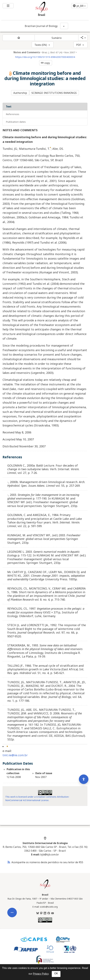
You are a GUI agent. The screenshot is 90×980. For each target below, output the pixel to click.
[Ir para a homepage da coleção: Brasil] (38, 10)
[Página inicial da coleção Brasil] (45, 888)
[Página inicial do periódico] (19, 38)
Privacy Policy (41, 974)
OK (56, 973)
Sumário (57, 38)
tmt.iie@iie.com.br (15, 755)
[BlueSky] (38, 913)
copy (45, 63)
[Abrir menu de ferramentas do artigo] (12, 917)
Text (9, 106)
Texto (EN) (41, 45)
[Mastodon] (41, 913)
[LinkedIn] (45, 913)
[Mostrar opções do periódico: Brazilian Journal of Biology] (64, 26)
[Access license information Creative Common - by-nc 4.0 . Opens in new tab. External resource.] (45, 793)
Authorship (20, 93)
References (13, 114)
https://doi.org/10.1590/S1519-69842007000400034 (45, 57)
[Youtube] (53, 913)
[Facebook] (49, 913)
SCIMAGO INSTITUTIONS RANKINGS (54, 93)
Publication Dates (16, 122)
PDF (79, 45)
